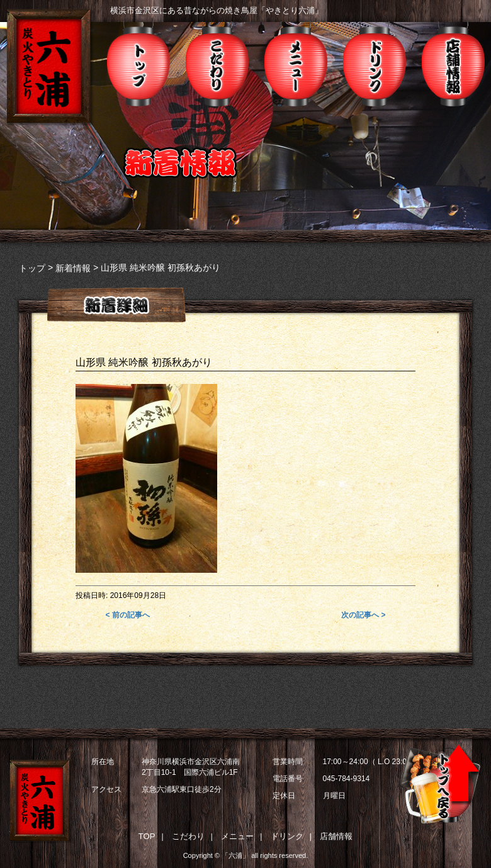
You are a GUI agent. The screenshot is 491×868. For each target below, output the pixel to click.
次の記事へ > (363, 615)
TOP (147, 836)
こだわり (217, 64)
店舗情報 (453, 64)
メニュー (296, 64)
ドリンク (375, 64)
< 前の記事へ (128, 615)
